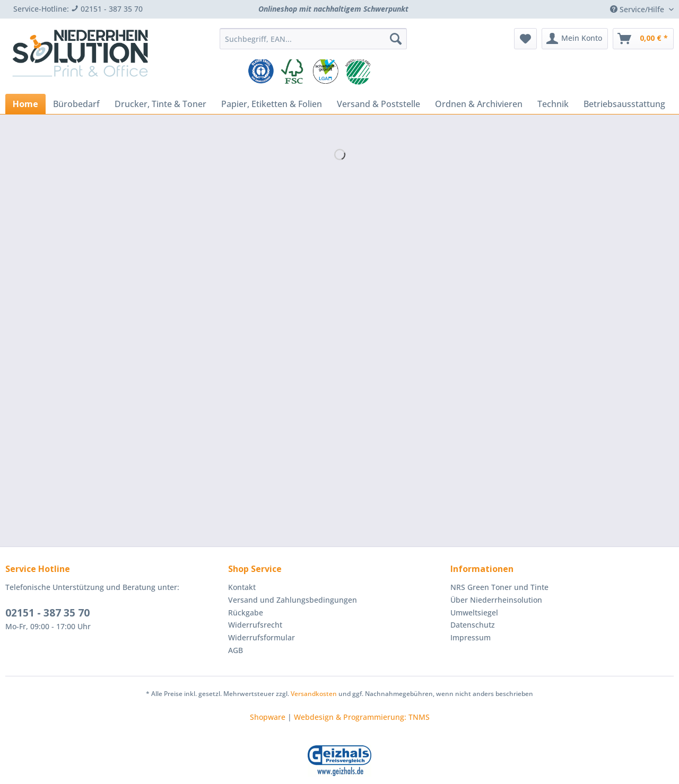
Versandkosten (314, 694)
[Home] (25, 104)
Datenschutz (473, 625)
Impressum (471, 637)
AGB (236, 650)
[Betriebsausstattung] (624, 104)
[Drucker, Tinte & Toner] (160, 104)
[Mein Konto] (575, 39)
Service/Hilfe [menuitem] (638, 9)
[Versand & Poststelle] (378, 104)
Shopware (268, 717)
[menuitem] (313, 44)
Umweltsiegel (474, 613)
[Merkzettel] (525, 39)
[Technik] (553, 104)
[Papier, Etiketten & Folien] (272, 104)
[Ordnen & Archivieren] (479, 104)
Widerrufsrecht (255, 625)
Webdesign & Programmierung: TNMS (362, 717)
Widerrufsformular (262, 637)
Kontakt (242, 587)
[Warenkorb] (643, 39)
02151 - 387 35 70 (47, 613)
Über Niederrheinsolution (496, 600)
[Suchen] (396, 39)
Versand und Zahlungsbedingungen (293, 600)
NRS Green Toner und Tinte (499, 587)
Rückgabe (246, 613)
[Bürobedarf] (76, 104)
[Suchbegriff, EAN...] (313, 39)
